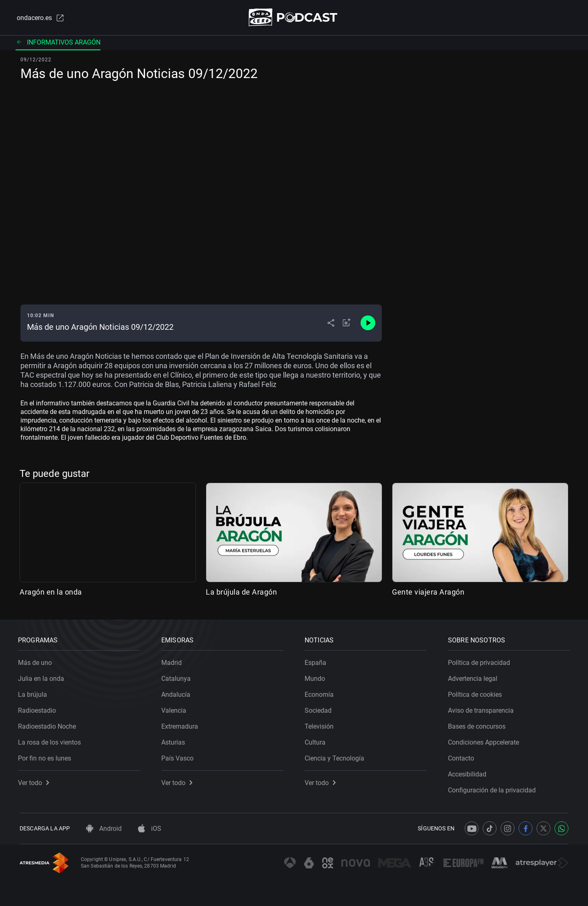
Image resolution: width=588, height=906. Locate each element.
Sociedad (320, 709)
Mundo (316, 677)
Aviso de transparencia (482, 709)
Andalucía (177, 693)
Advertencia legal (474, 677)
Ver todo (35, 781)
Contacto (463, 757)
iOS (150, 829)
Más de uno (37, 661)
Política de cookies (477, 693)
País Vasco (179, 757)
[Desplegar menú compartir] (331, 324)
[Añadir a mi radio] (347, 324)
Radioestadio (39, 709)
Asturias (175, 741)
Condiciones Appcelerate (485, 741)
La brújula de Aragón (241, 592)
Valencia (175, 709)
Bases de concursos (478, 725)
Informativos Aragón (58, 43)
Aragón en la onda (51, 592)
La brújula (34, 693)
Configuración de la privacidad (493, 789)
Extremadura (181, 725)
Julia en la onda (43, 677)
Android (104, 829)
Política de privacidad (481, 661)
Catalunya (178, 677)
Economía (321, 693)
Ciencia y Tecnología (336, 757)
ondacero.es (39, 18)
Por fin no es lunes (46, 757)
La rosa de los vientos (51, 741)
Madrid (173, 661)
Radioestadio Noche (49, 725)
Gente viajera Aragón (428, 592)
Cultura (317, 741)
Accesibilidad (469, 773)
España (317, 661)
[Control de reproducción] (368, 324)
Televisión (321, 725)
